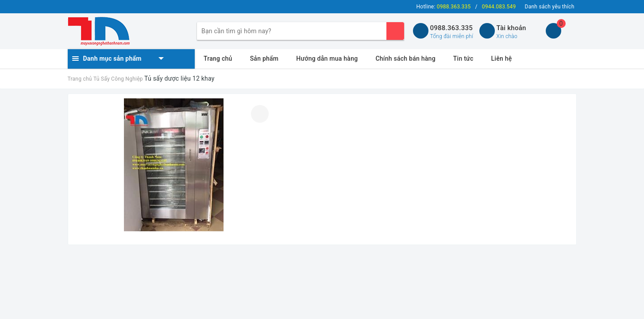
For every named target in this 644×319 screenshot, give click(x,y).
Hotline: (444, 7)
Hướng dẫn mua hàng (327, 58)
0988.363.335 (452, 28)
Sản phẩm (264, 58)
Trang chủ (218, 58)
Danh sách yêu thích (550, 7)
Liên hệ (502, 58)
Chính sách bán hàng (405, 58)
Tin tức (463, 58)
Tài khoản (511, 28)
